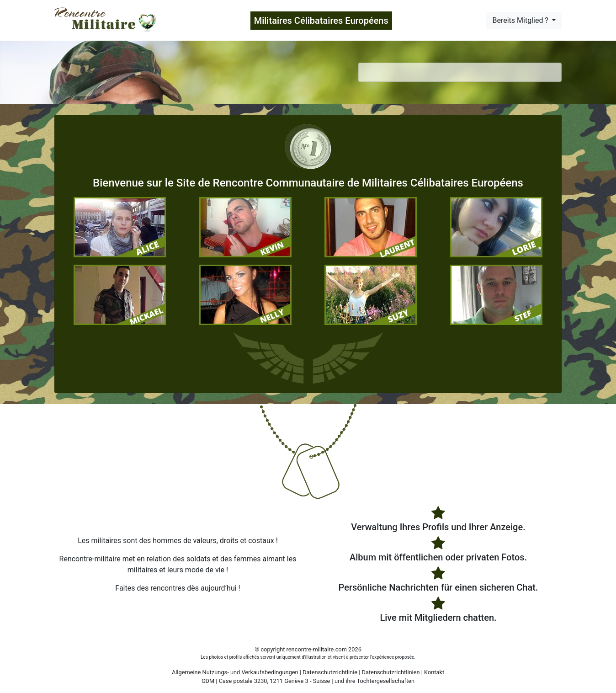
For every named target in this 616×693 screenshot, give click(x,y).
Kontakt (434, 672)
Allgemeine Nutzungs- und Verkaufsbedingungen (235, 672)
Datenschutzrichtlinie (330, 672)
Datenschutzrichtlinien (391, 672)
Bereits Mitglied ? (521, 20)
